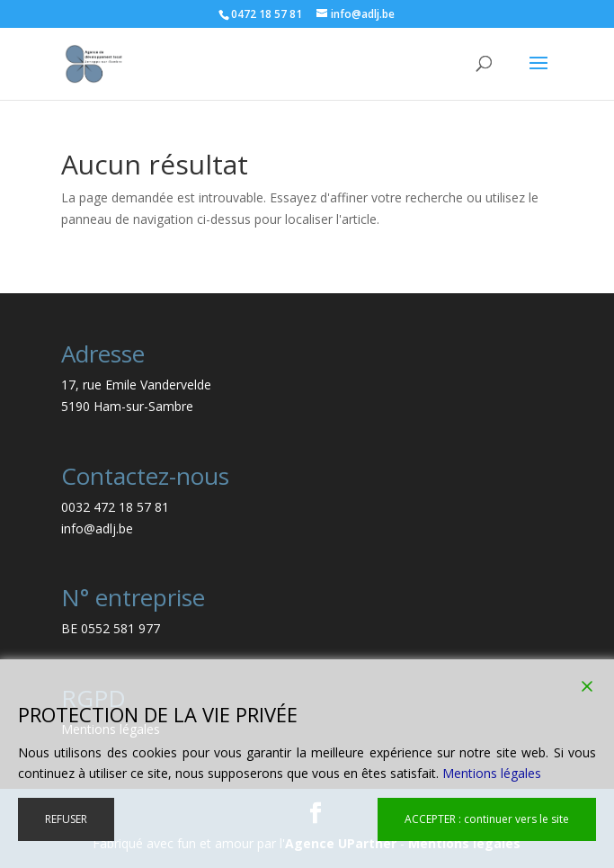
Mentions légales (492, 773)
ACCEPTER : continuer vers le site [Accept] (487, 819)
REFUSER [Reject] (66, 819)
